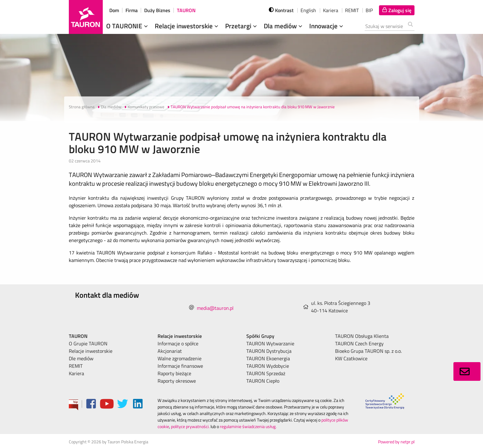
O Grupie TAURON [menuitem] (88, 343)
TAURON (186, 10)
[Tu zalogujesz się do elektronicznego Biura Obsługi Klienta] (397, 10)
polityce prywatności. (190, 426)
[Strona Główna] (86, 17)
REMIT (352, 10)
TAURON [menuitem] (78, 336)
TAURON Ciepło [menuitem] (263, 381)
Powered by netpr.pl (396, 442)
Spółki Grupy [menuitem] (260, 336)
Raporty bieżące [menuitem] (174, 373)
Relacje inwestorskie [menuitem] (91, 351)
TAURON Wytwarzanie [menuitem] (270, 343)
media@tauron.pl (215, 308)
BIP (369, 10)
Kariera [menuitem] (76, 373)
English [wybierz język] (308, 10)
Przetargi (242, 26)
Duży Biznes (157, 10)
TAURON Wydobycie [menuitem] (268, 366)
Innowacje (327, 26)
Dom (114, 10)
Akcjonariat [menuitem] (170, 351)
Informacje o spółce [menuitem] (178, 343)
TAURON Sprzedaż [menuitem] (266, 373)
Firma (132, 10)
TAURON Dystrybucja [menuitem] (269, 351)
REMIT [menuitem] (76, 366)
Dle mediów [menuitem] (81, 358)
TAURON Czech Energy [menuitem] (359, 343)
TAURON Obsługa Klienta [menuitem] (362, 336)
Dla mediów (284, 26)
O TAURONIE (128, 26)
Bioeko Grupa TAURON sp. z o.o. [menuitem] (368, 351)
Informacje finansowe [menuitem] (180, 366)
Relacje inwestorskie (187, 26)
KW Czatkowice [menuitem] (351, 358)
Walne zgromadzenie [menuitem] (180, 358)
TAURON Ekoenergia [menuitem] (268, 358)
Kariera (331, 10)
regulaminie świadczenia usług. (248, 426)
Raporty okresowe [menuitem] (177, 381)
